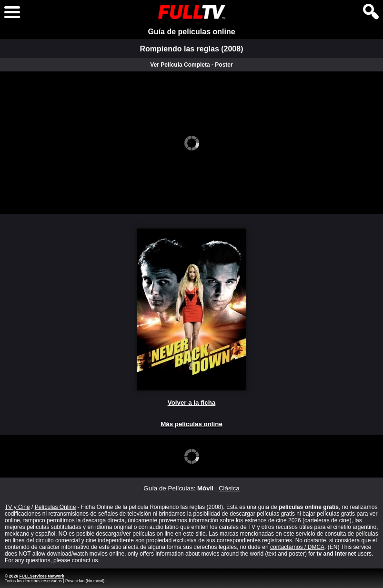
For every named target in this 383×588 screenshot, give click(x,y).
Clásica (229, 488)
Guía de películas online (191, 32)
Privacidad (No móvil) (85, 581)
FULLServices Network (41, 576)
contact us (85, 560)
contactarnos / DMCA (297, 547)
